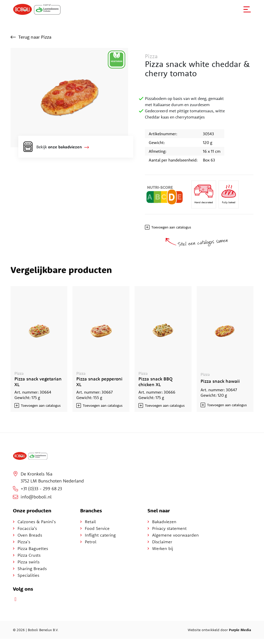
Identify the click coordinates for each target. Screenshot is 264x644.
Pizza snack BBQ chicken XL (155, 382)
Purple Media (240, 630)
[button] (247, 9)
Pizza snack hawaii (220, 381)
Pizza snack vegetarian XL (38, 382)
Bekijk (59, 147)
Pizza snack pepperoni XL (99, 382)
